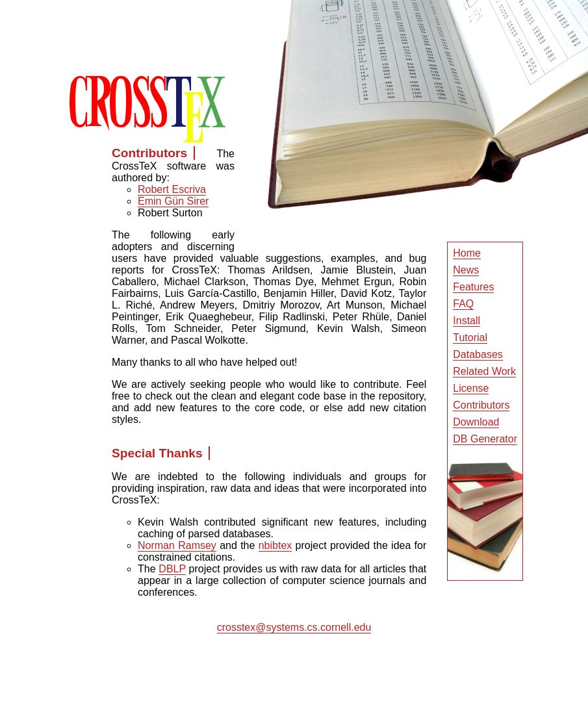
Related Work (484, 371)
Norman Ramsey (177, 545)
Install (467, 321)
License (471, 388)
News (466, 270)
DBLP (172, 569)
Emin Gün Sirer (173, 201)
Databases (478, 354)
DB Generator (485, 439)
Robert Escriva (172, 189)
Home (467, 253)
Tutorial (470, 338)
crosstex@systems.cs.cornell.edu (294, 627)
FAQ (463, 304)
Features (473, 287)
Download (476, 422)
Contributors (481, 405)
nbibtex (275, 545)
